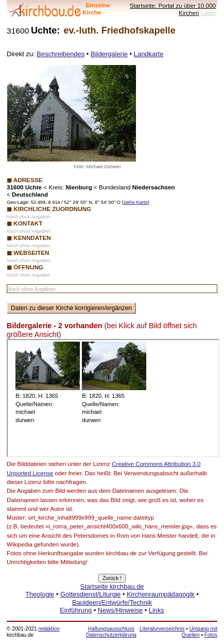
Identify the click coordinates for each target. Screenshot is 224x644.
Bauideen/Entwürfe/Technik (112, 602)
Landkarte (149, 54)
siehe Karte (136, 202)
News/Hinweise (120, 610)
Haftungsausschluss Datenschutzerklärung (111, 632)
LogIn (208, 13)
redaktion (49, 629)
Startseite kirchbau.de (112, 586)
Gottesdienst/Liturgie (90, 594)
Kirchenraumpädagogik (161, 594)
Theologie (40, 594)
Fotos (211, 635)
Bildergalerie (109, 54)
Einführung (76, 610)
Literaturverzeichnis (162, 629)
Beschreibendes (61, 54)
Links (157, 610)
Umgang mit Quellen (200, 632)
